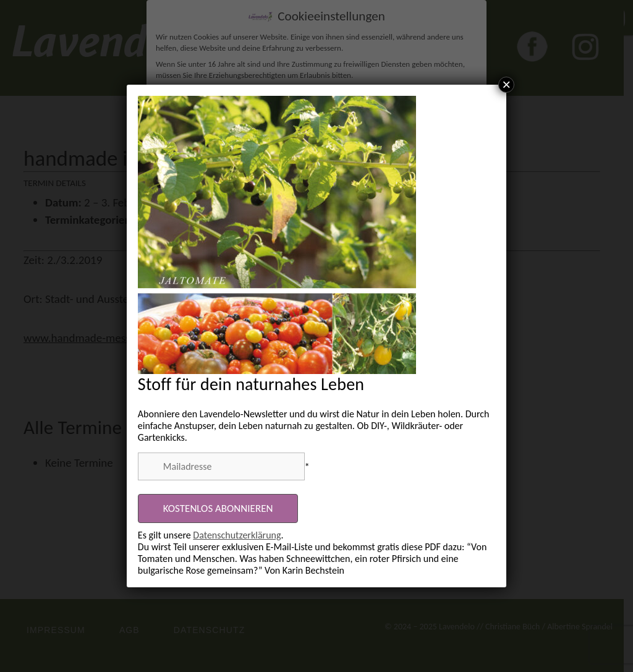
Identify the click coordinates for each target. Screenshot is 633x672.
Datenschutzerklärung (237, 535)
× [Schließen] (506, 85)
